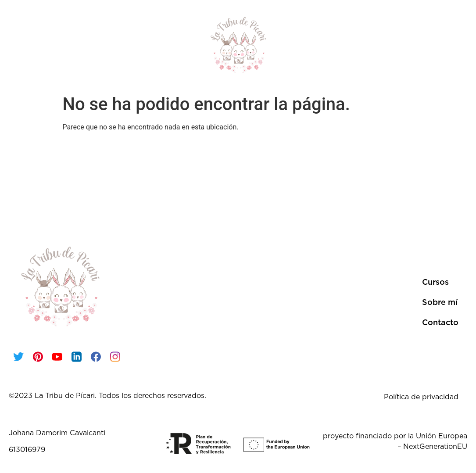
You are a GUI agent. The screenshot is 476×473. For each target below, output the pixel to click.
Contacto (435, 45)
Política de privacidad (421, 397)
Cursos (67, 45)
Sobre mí (384, 45)
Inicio (27, 45)
